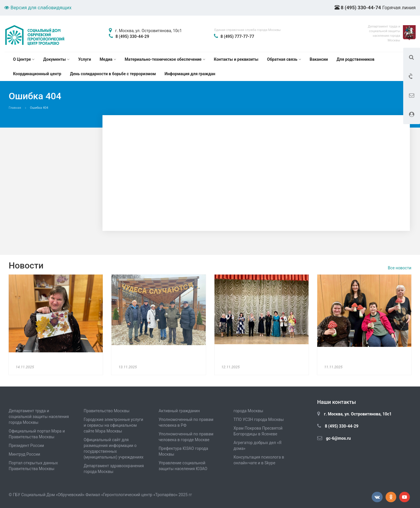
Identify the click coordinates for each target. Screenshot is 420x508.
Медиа (108, 59)
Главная (15, 108)
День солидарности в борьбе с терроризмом (113, 74)
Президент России (26, 446)
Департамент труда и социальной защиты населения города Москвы (39, 417)
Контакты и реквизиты (236, 59)
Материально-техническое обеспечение (165, 59)
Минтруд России (24, 454)
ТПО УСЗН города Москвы (259, 419)
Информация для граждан (190, 74)
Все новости (400, 268)
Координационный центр (37, 74)
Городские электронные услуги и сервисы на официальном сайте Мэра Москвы (113, 425)
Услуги (85, 59)
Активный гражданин (179, 411)
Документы (56, 59)
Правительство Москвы (107, 411)
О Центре (24, 59)
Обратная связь (284, 59)
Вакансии (319, 59)
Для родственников (356, 59)
